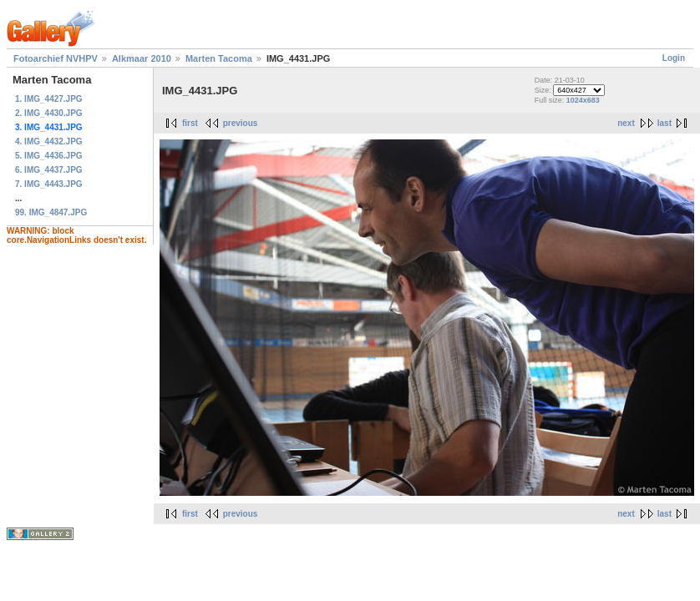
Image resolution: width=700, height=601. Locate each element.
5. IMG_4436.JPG (49, 156)
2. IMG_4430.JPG (49, 113)
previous (241, 123)
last (664, 123)
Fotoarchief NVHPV (56, 58)
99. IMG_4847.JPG (51, 212)
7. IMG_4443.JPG (49, 184)
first (190, 123)
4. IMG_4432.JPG (49, 141)
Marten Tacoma (219, 58)
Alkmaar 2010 (142, 58)
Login (674, 58)
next (626, 123)
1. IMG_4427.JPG (49, 99)
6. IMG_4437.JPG (49, 170)
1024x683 (583, 100)
